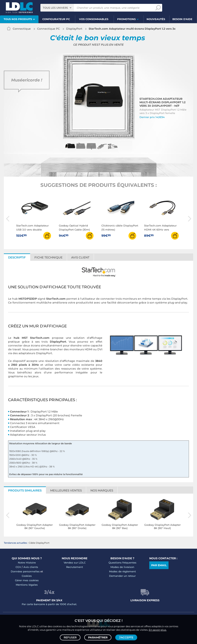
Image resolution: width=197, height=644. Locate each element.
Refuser (70, 637)
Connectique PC (48, 29)
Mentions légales (27, 585)
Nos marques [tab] (102, 490)
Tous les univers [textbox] (55, 8)
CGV (18, 567)
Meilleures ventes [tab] (66, 490)
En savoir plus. (158, 630)
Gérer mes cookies (27, 580)
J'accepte (126, 637)
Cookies (27, 576)
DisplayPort (74, 29)
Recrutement (75, 567)
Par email (159, 565)
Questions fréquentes (122, 563)
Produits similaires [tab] (25, 490)
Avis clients (31, 567)
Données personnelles (25, 571)
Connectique (22, 29)
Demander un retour (122, 576)
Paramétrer (98, 637)
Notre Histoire (27, 563)
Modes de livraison (122, 567)
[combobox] (57, 8)
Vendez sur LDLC (75, 563)
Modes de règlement (122, 571)
